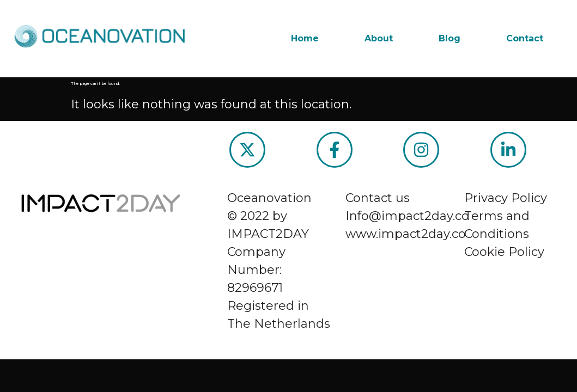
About (379, 38)
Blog (450, 38)
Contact (525, 38)
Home (305, 38)
